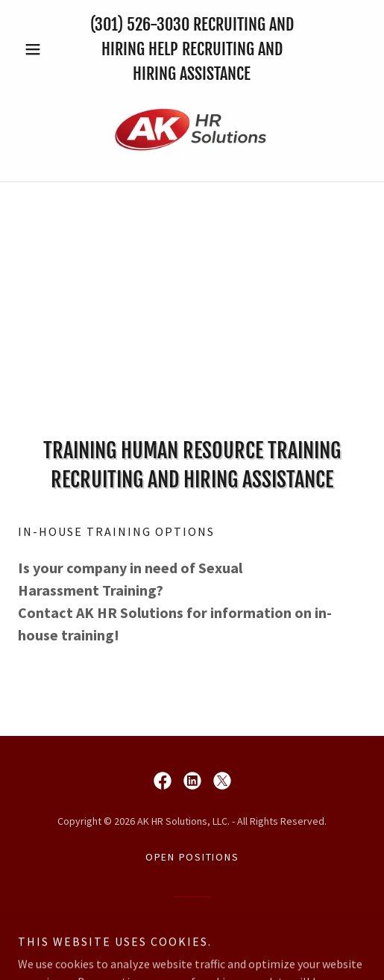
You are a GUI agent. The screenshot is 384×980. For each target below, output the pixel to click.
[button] (44, 49)
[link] (192, 131)
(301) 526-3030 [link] (140, 24)
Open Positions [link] (192, 857)
